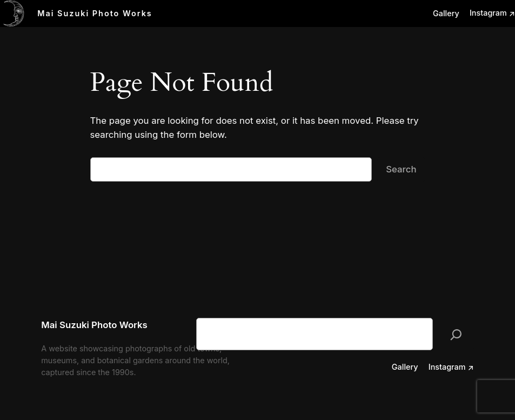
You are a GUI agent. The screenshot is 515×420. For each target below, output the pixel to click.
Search (401, 169)
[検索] (456, 334)
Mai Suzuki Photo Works (95, 13)
